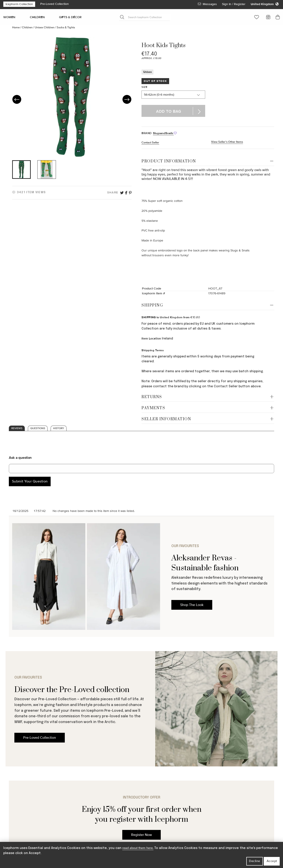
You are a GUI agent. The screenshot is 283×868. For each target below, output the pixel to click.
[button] (257, 17)
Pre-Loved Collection (54, 4)
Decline (255, 861)
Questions (38, 428)
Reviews (17, 428)
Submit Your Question (30, 481)
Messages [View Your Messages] (207, 4)
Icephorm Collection (19, 4)
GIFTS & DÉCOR (70, 17)
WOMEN (9, 17)
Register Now (141, 835)
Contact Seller (150, 143)
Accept (272, 861)
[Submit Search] (122, 17)
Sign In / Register (234, 4)
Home (16, 27)
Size (144, 87)
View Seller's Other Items (227, 142)
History (59, 428)
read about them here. (138, 848)
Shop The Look (192, 605)
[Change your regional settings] (265, 4)
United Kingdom (171, 317)
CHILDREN (37, 17)
